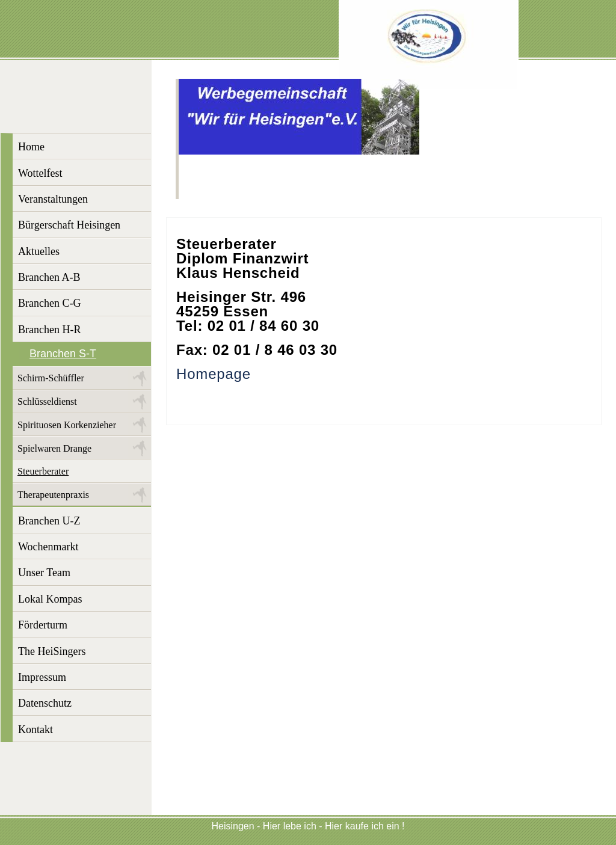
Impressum (42, 677)
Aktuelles (39, 251)
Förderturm (43, 625)
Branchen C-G (49, 303)
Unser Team (44, 573)
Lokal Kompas (50, 599)
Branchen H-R (49, 330)
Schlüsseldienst (47, 401)
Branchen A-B (49, 277)
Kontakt (35, 730)
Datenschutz (45, 703)
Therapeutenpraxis (53, 495)
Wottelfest (40, 173)
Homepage (214, 374)
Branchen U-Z (49, 521)
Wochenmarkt (48, 547)
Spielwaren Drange (54, 448)
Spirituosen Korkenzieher (67, 425)
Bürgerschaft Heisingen (69, 225)
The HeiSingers (52, 651)
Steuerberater (43, 471)
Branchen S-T (63, 354)
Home (31, 147)
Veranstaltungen (53, 199)
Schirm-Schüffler (51, 378)
